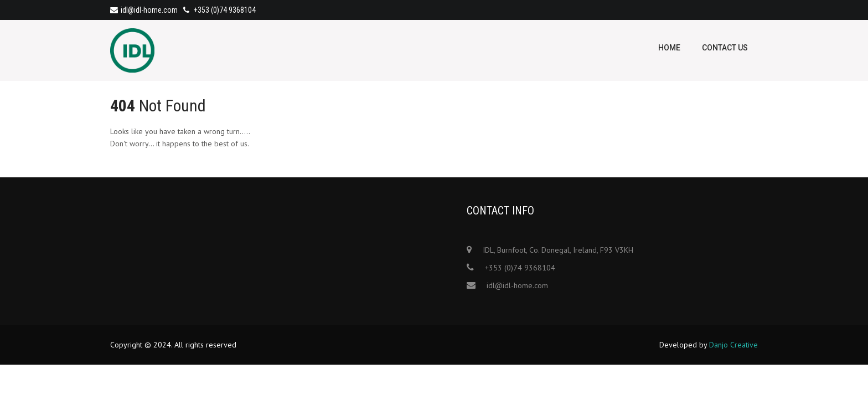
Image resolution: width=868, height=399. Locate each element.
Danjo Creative (733, 345)
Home (669, 48)
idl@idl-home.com (144, 10)
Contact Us (725, 48)
